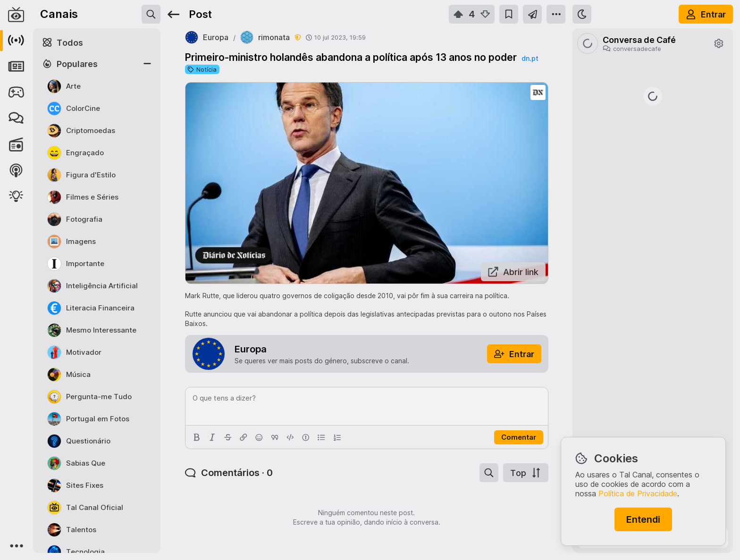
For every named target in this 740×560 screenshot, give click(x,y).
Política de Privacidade (638, 493)
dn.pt (530, 58)
